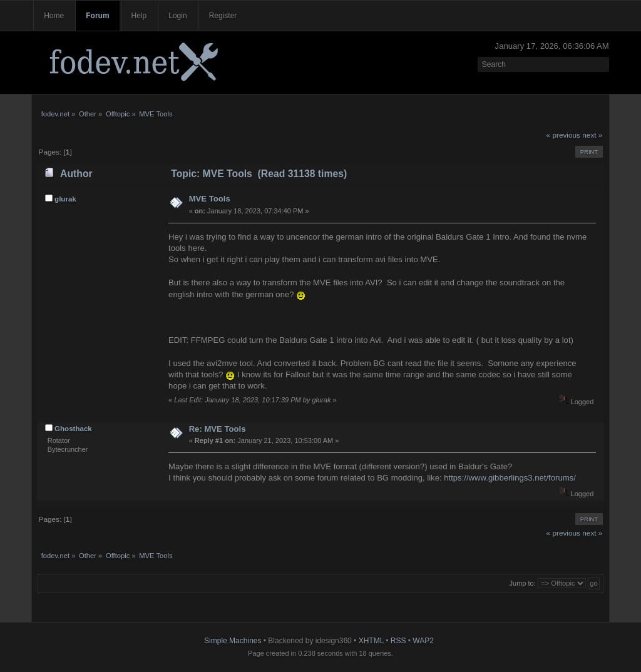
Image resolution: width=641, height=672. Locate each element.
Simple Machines (233, 641)
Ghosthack (73, 429)
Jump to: (523, 583)
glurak (65, 199)
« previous (563, 135)
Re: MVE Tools (218, 429)
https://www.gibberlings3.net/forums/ (510, 478)
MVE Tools (210, 199)
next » (592, 135)
